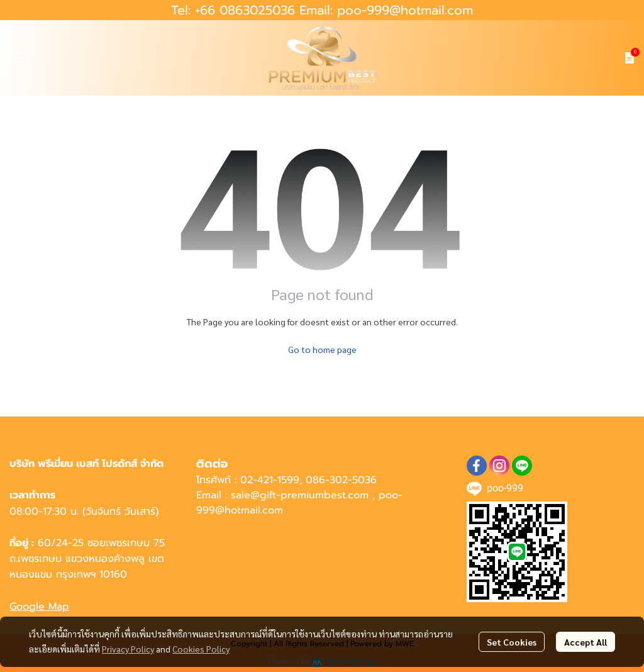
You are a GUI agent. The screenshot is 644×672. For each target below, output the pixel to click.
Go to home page (322, 349)
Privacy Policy (128, 649)
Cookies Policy (201, 649)
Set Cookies (512, 642)
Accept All (586, 642)
